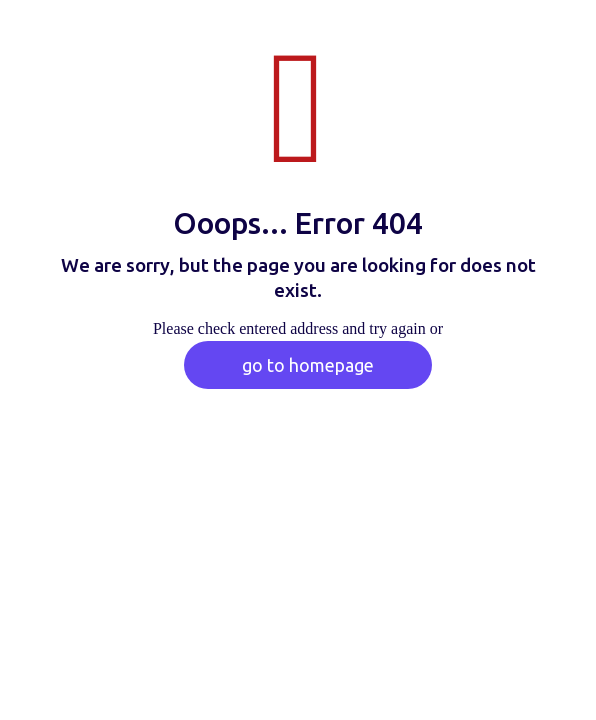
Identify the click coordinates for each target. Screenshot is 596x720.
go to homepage (308, 365)
